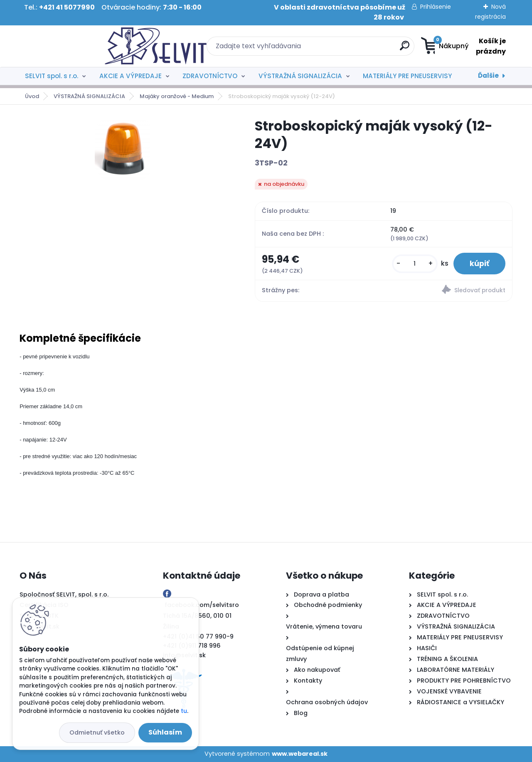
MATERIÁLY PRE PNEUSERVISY (407, 76)
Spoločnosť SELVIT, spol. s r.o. (64, 594)
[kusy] (414, 264)
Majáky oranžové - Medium (177, 96)
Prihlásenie (436, 7)
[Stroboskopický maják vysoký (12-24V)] (124, 149)
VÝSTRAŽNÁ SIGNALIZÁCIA (300, 76)
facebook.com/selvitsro (202, 605)
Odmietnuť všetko (97, 732)
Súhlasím (165, 732)
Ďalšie (488, 75)
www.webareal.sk (300, 754)
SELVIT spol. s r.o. (52, 76)
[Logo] (70, 46)
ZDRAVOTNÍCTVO (210, 76)
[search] (347, 49)
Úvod (32, 96)
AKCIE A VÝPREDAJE (131, 76)
